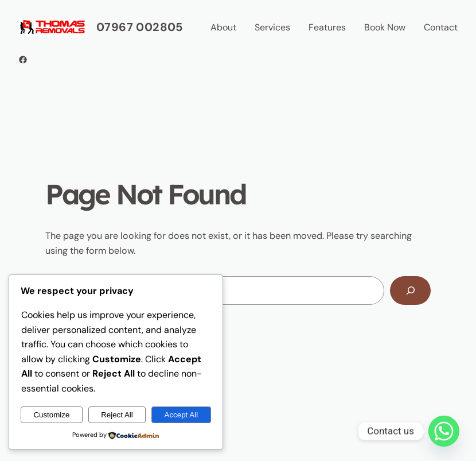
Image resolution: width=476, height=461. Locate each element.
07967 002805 (140, 27)
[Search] (410, 290)
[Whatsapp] (444, 431)
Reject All (117, 415)
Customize (51, 415)
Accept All (182, 415)
